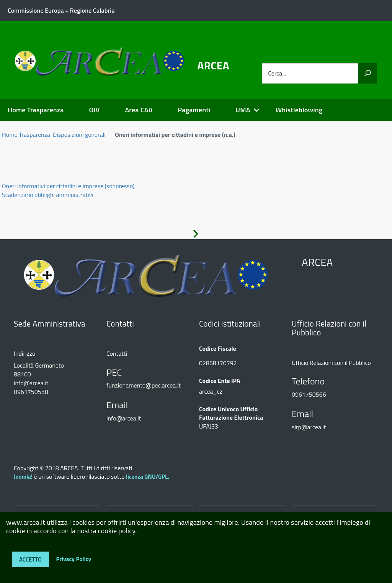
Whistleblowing (299, 110)
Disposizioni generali (79, 135)
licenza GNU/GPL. (148, 477)
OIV (94, 110)
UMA (243, 110)
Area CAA (139, 110)
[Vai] (367, 73)
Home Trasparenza (36, 110)
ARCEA (213, 66)
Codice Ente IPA (220, 381)
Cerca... (277, 73)
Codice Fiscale (218, 349)
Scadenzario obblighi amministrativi (48, 195)
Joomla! (23, 477)
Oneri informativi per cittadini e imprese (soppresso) (68, 186)
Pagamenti (194, 110)
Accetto (30, 559)
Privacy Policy (73, 559)
